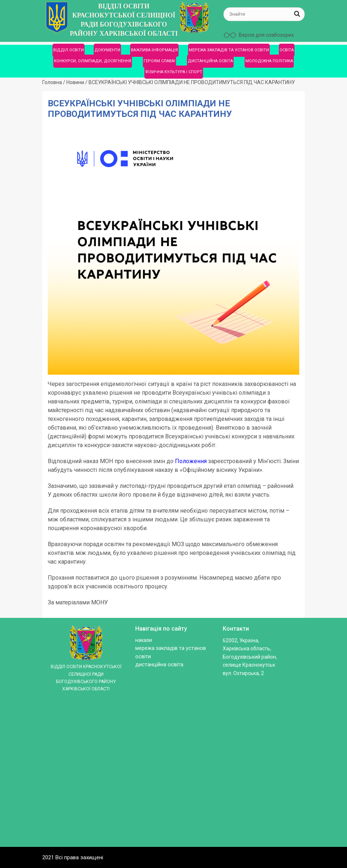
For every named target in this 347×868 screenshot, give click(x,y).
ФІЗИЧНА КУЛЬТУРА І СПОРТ (174, 72)
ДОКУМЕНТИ (107, 50)
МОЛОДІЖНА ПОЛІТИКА (269, 61)
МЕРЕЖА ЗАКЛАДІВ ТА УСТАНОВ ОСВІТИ (229, 50)
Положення (191, 461)
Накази (144, 640)
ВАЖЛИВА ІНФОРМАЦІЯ (154, 50)
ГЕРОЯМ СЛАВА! (159, 61)
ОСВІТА (287, 50)
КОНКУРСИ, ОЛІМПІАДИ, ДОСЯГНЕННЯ (93, 61)
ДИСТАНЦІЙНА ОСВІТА (210, 61)
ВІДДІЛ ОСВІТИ (69, 50)
